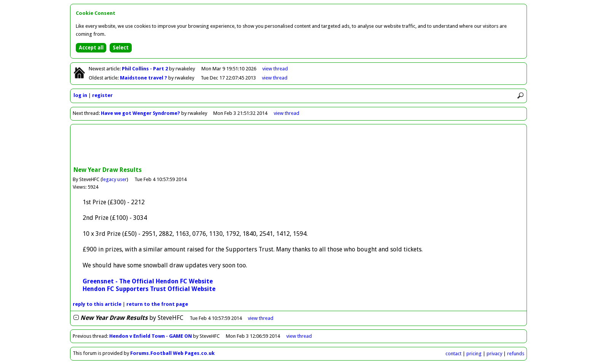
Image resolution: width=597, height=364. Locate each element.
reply (97, 304)
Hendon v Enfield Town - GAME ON (151, 336)
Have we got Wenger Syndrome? (140, 113)
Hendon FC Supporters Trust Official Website (149, 289)
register (102, 95)
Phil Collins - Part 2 (145, 69)
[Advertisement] (298, 146)
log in (80, 95)
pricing (474, 354)
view (275, 69)
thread (261, 318)
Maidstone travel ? (144, 78)
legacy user (114, 179)
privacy (494, 354)
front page (157, 304)
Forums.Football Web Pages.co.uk (172, 353)
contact (453, 354)
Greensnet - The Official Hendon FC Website (148, 281)
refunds (516, 354)
